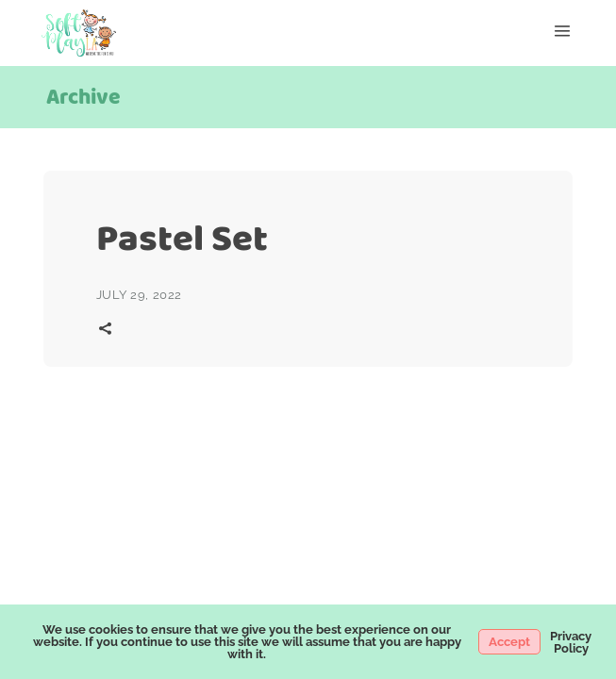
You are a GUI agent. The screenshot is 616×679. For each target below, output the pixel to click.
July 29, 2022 (139, 295)
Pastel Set (182, 238)
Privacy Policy (571, 642)
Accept (509, 642)
